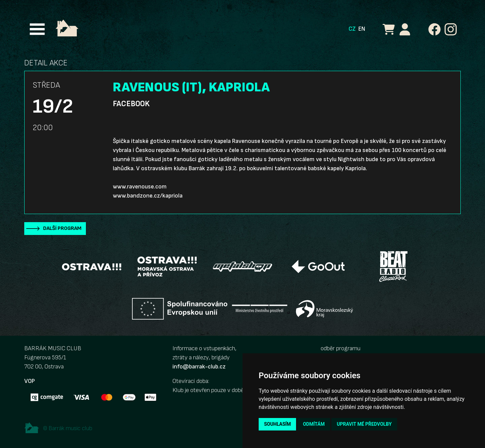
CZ (352, 29)
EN (362, 29)
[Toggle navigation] (37, 29)
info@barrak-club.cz (199, 367)
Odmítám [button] (314, 424)
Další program (62, 228)
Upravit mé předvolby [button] (364, 424)
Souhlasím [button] (277, 424)
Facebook (131, 104)
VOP (29, 381)
